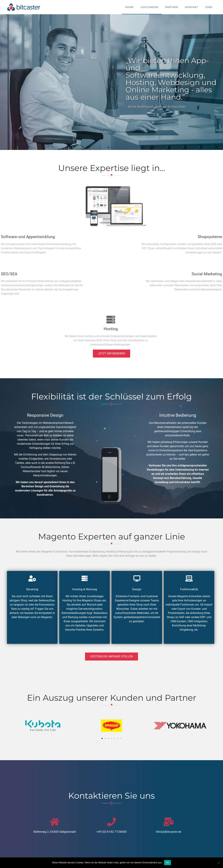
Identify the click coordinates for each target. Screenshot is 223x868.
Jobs (209, 7)
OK (168, 863)
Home (129, 7)
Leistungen (149, 7)
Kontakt (192, 7)
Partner (172, 7)
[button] (108, 147)
